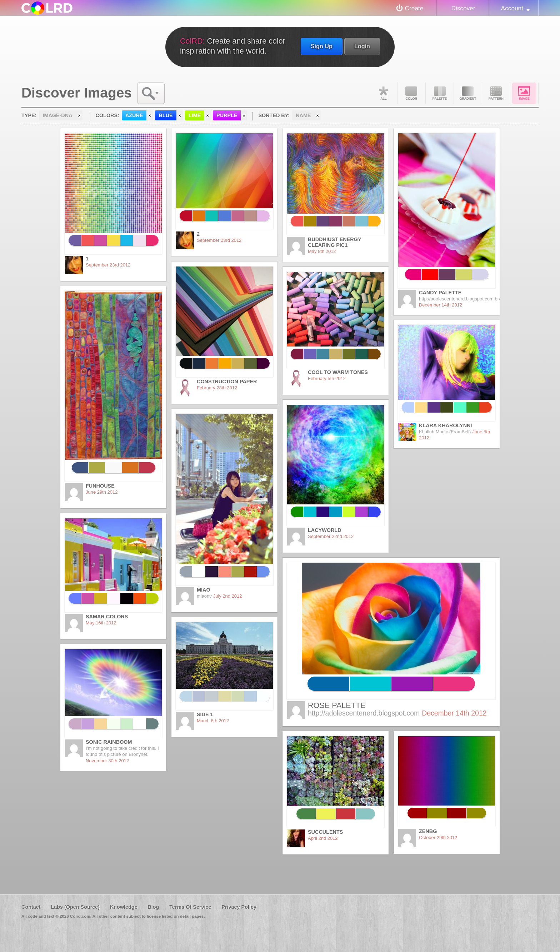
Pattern (496, 93)
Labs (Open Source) (75, 907)
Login (362, 46)
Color (411, 93)
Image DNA (524, 93)
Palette (440, 93)
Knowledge (124, 907)
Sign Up (322, 46)
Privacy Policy (239, 907)
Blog (153, 907)
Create (414, 8)
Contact (31, 907)
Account (512, 8)
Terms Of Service (190, 907)
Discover (463, 8)
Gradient (468, 93)
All (383, 93)
